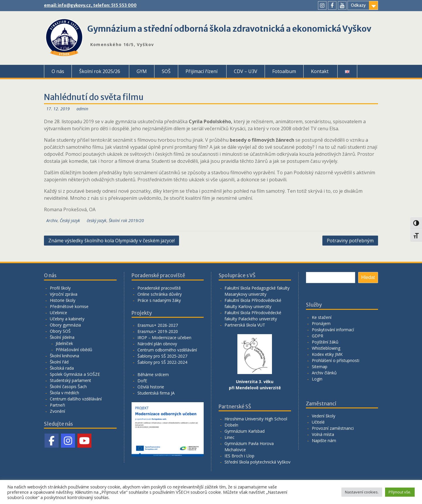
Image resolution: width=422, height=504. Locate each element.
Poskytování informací (333, 330)
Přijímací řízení (201, 71)
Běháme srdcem (153, 374)
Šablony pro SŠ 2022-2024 (162, 362)
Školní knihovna (64, 356)
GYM (142, 71)
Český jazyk (70, 220)
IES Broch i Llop (239, 456)
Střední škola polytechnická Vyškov (257, 462)
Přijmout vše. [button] (400, 492)
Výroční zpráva (64, 294)
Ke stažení (322, 317)
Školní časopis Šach (68, 387)
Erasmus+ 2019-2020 (158, 331)
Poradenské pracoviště (159, 288)
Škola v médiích (64, 393)
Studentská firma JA (156, 393)
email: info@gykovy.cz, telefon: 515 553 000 (90, 5)
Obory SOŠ (60, 331)
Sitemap (320, 367)
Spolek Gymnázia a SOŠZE (75, 374)
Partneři (57, 405)
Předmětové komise (69, 306)
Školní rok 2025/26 (100, 71)
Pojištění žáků (325, 342)
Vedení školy (324, 416)
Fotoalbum (284, 71)
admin (82, 109)
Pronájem (321, 323)
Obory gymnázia (65, 325)
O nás (58, 71)
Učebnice (58, 313)
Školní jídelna (62, 337)
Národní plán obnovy (157, 344)
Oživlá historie (151, 387)
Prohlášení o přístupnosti (336, 360)
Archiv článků (324, 373)
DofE (142, 381)
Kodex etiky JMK (327, 354)
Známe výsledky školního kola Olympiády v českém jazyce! (112, 241)
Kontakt (320, 71)
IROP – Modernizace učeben (164, 338)
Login (317, 379)
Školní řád (59, 362)
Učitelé (318, 422)
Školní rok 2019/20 (126, 220)
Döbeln (231, 425)
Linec (229, 437)
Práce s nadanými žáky (159, 300)
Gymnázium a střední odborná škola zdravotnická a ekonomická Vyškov (229, 29)
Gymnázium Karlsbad (245, 431)
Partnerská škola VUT (245, 325)
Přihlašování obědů (74, 350)
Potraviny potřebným (350, 241)
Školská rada (62, 368)
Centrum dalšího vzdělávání (76, 399)
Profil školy (60, 288)
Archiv (52, 220)
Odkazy (358, 5)
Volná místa (323, 434)
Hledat (368, 277)
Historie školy (63, 300)
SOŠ (166, 71)
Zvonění (57, 411)
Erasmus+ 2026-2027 (158, 325)
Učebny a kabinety (67, 319)
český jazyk (97, 220)
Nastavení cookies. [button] (362, 492)
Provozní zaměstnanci (333, 428)
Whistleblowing (326, 348)
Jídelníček (64, 343)
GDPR (318, 336)
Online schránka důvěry (160, 294)
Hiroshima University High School (256, 419)
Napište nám (324, 440)
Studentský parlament (70, 380)
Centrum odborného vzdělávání (167, 350)
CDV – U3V (246, 71)
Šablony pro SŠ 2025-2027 (162, 356)
